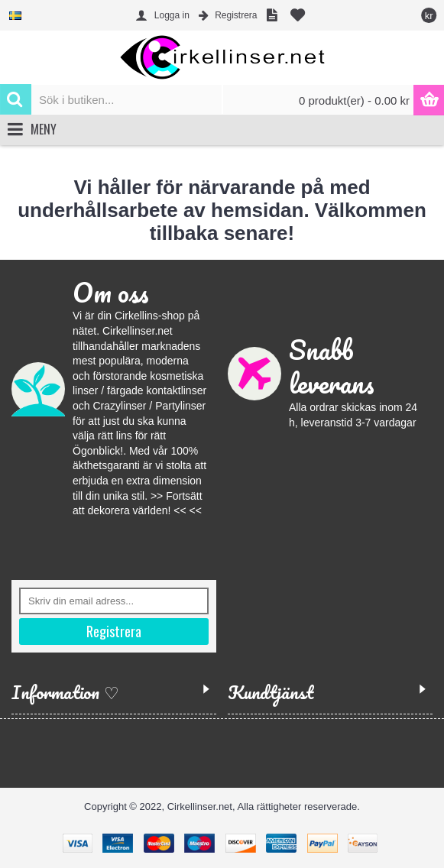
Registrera (114, 631)
